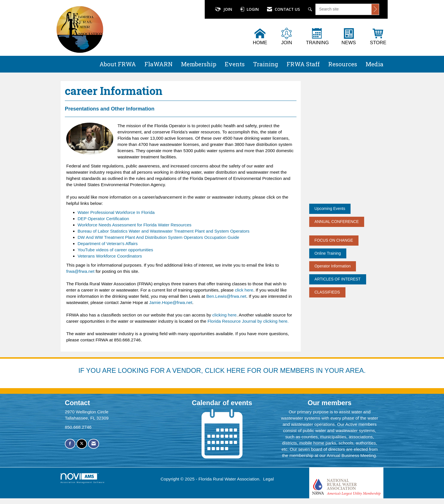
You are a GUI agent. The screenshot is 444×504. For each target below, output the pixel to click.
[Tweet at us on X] (82, 444)
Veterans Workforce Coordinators (110, 256)
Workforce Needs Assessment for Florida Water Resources (135, 225)
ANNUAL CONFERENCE (337, 222)
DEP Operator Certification (103, 219)
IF (82, 370)
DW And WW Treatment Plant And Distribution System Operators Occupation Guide (158, 237)
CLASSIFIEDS (327, 292)
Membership (199, 64)
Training (266, 64)
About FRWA (118, 64)
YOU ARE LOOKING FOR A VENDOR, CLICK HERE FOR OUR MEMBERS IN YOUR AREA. (226, 370)
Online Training (328, 253)
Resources (343, 64)
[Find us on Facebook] (70, 444)
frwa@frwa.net (80, 271)
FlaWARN (158, 64)
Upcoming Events (330, 209)
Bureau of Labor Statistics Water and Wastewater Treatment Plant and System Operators (164, 231)
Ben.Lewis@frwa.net (226, 296)
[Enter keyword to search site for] (344, 9)
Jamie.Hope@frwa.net (171, 302)
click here (244, 290)
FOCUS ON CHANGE (334, 240)
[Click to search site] (375, 9)
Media (374, 64)
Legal (268, 479)
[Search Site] (311, 9)
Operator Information (333, 266)
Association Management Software (83, 478)
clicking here (225, 315)
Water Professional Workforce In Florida (116, 212)
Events (235, 64)
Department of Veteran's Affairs (108, 244)
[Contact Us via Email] (94, 444)
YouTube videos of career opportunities (115, 250)
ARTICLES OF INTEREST (338, 279)
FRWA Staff (303, 64)
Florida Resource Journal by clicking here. (247, 321)
